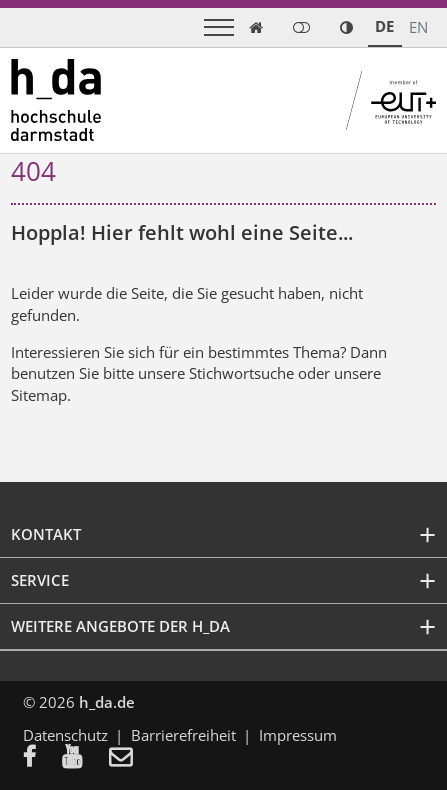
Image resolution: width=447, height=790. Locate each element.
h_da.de (107, 702)
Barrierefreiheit (183, 735)
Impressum (298, 735)
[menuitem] (42, 758)
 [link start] (256, 27)
